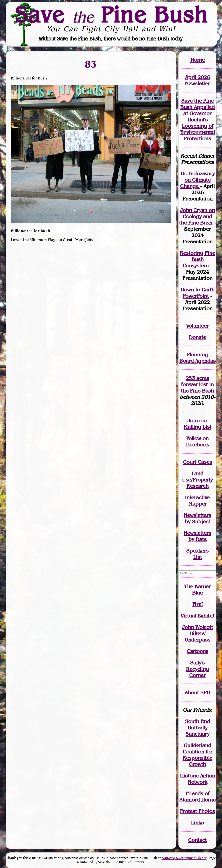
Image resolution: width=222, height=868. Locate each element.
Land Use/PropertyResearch (197, 480)
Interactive (197, 497)
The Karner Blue (197, 590)
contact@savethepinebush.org (184, 858)
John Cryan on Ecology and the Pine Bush (197, 216)
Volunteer (197, 326)
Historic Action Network (198, 779)
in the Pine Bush (197, 388)
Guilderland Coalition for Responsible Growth (197, 755)
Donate (197, 337)
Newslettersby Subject (197, 518)
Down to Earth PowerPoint (197, 293)
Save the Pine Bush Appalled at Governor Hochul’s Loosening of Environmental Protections (198, 120)
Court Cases (198, 462)
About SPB (197, 693)
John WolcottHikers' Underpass (198, 633)
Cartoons (198, 651)
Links (197, 823)
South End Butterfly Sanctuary (197, 728)
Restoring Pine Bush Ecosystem (197, 259)
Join (193, 421)
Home (198, 60)
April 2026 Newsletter (197, 80)
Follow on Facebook (198, 441)
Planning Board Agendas (198, 358)
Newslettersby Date (197, 536)
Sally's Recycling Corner (198, 669)
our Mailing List (198, 424)
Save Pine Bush (111, 15)
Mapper (198, 504)
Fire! (198, 604)
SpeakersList (197, 554)
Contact (197, 840)
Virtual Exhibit (198, 616)
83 (91, 64)
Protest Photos (197, 811)
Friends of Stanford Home (197, 797)
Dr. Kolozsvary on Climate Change (197, 180)
